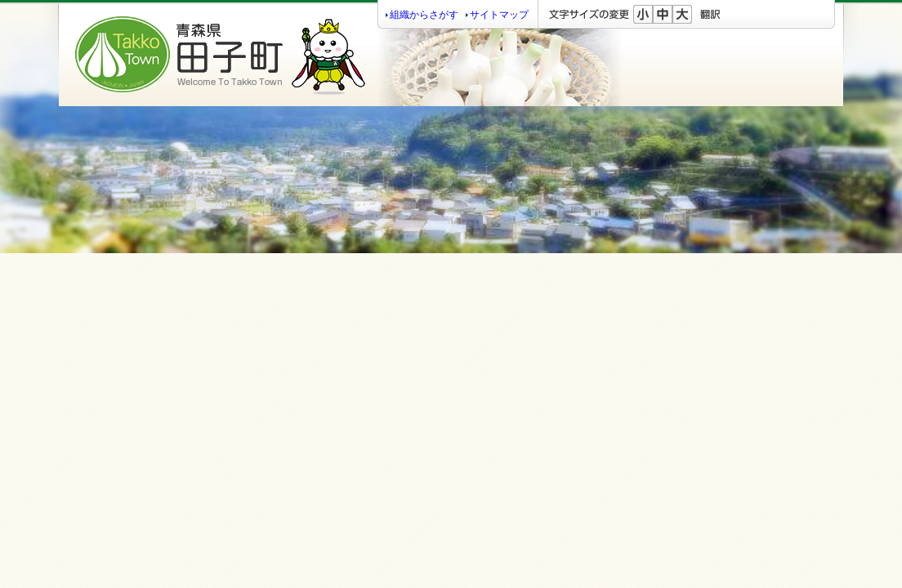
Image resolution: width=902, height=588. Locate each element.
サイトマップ (499, 15)
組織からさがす (424, 15)
